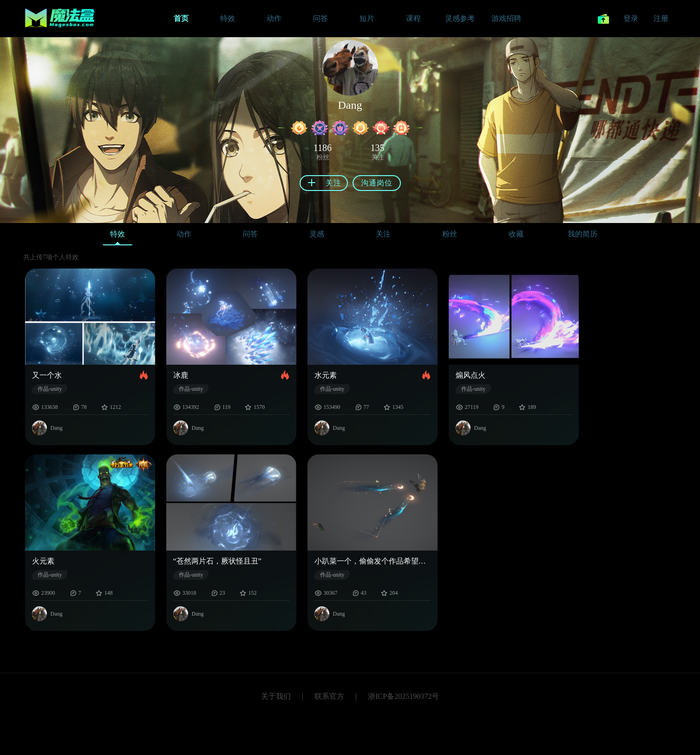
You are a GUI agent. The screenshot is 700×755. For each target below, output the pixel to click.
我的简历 (582, 234)
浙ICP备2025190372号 (403, 696)
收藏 (516, 234)
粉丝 (450, 234)
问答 (250, 234)
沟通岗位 (377, 183)
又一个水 (47, 375)
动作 (184, 234)
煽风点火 (471, 375)
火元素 (43, 561)
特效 (118, 236)
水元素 (326, 375)
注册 (661, 18)
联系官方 (329, 696)
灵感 (317, 234)
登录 (631, 18)
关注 (383, 234)
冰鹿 (181, 375)
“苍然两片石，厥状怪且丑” (217, 561)
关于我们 (276, 696)
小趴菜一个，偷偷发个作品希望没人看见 (373, 561)
